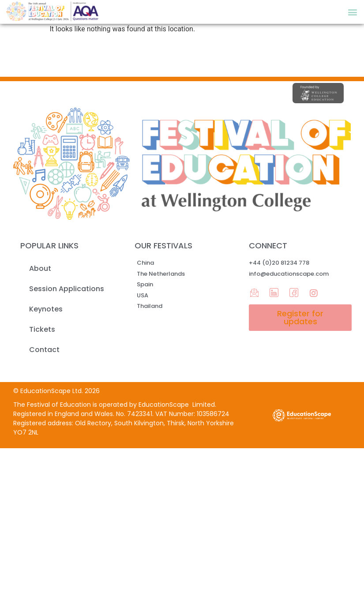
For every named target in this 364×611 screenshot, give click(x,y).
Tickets (42, 329)
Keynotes (46, 309)
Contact (44, 350)
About (40, 268)
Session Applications (67, 289)
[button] (352, 12)
